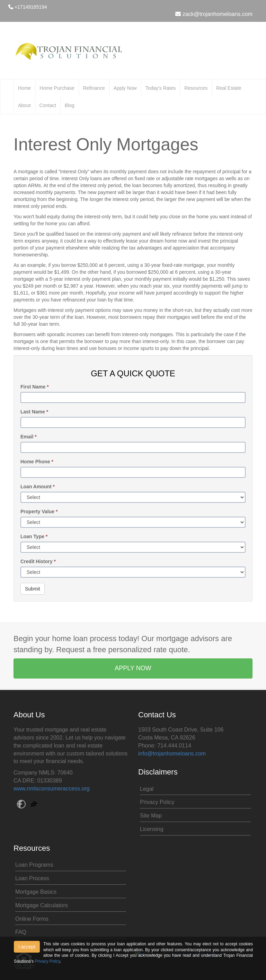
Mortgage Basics (36, 892)
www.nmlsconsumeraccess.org (52, 789)
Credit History (38, 561)
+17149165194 (28, 7)
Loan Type (34, 536)
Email (29, 437)
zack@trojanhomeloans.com (214, 14)
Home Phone (37, 462)
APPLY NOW (133, 668)
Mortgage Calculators (42, 905)
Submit (33, 589)
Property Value (39, 511)
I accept (27, 947)
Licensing (152, 829)
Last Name (34, 412)
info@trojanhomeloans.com (172, 754)
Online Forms (32, 919)
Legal (147, 789)
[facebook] (21, 805)
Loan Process (32, 878)
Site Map (151, 816)
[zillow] (34, 805)
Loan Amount (38, 487)
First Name (35, 387)
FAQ (21, 932)
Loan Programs (34, 865)
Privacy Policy (157, 802)
